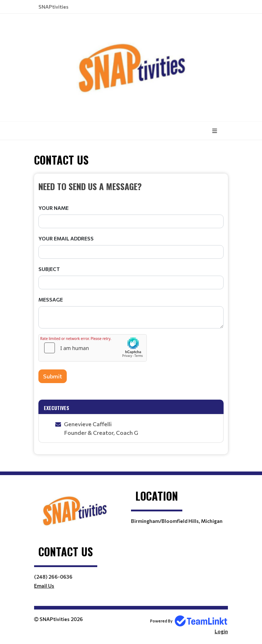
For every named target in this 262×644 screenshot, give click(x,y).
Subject (49, 269)
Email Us (44, 586)
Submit (53, 376)
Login (221, 631)
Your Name (53, 208)
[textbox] (131, 186)
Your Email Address (66, 238)
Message (51, 300)
